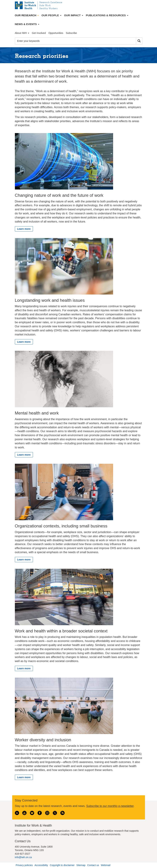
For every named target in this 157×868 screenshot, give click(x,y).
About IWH (22, 33)
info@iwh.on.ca (23, 857)
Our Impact (74, 15)
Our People (51, 15)
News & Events (27, 24)
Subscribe (71, 33)
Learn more (24, 229)
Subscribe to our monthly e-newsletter (110, 806)
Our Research (27, 15)
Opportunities (56, 33)
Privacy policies (24, 865)
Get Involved (39, 33)
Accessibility (41, 865)
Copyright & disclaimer (62, 865)
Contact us (93, 865)
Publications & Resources (107, 15)
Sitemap (81, 865)
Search (139, 41)
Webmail (106, 865)
